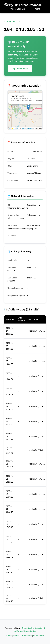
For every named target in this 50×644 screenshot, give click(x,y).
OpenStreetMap (27, 128)
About (9, 636)
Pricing (37, 9)
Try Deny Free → (20, 68)
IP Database (38, 636)
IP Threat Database (28, 5)
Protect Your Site (17, 9)
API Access (27, 636)
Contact (17, 636)
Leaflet (15, 128)
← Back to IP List (12, 22)
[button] (28, 107)
